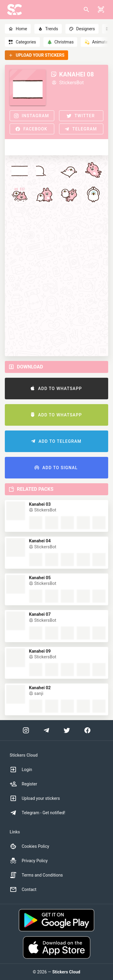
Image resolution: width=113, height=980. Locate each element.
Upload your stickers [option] (35, 798)
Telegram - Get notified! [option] (37, 813)
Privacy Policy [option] (29, 861)
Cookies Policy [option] (29, 846)
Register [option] (23, 784)
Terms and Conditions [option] (36, 875)
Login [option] (21, 770)
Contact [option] (23, 889)
